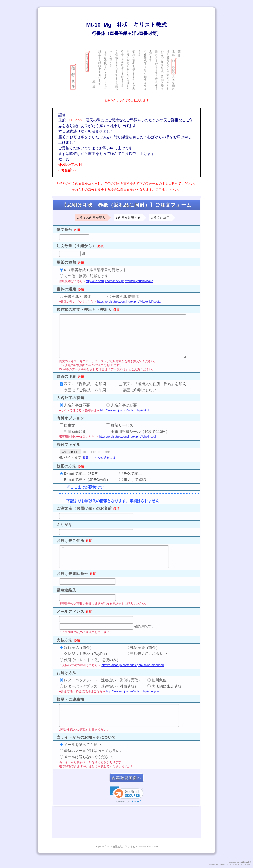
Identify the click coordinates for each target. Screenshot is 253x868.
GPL (242, 864)
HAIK (243, 862)
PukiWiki (220, 864)
